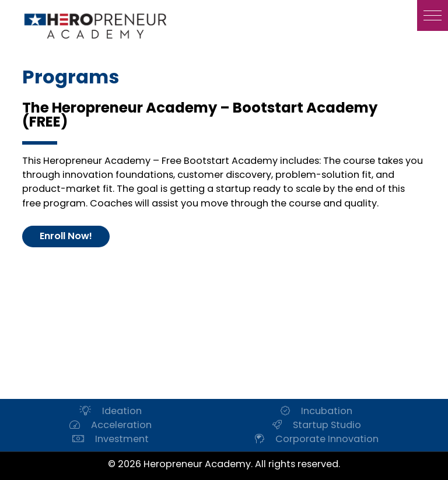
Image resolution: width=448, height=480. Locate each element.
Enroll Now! (66, 236)
